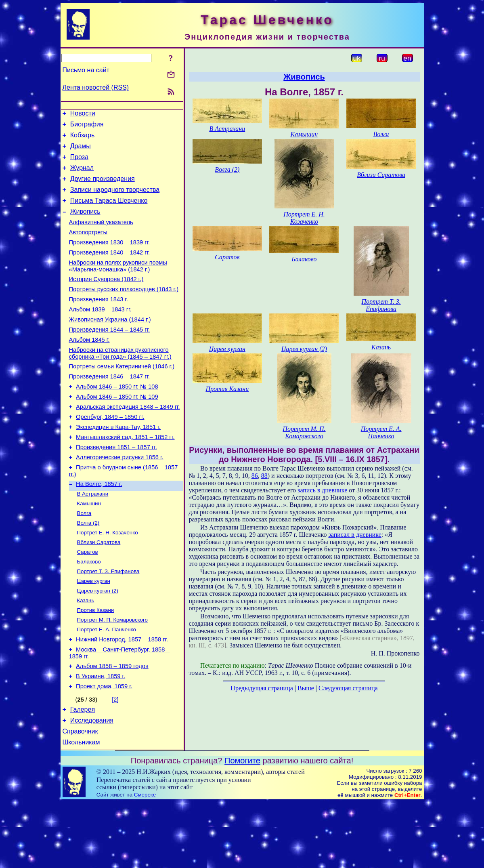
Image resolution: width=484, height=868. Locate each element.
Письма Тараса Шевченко (109, 211)
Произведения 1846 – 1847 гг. (110, 407)
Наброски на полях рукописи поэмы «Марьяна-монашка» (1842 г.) (118, 284)
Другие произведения (103, 187)
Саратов (88, 600)
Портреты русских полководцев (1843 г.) (124, 310)
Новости (83, 115)
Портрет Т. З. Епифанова (108, 621)
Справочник (80, 795)
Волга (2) (88, 569)
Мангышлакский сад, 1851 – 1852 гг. (125, 475)
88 (264, 476)
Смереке (145, 860)
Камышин (89, 547)
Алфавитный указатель (101, 235)
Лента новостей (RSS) (96, 87)
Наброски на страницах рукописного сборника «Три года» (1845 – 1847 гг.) (120, 381)
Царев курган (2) (98, 642)
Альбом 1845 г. (89, 366)
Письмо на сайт (86, 70)
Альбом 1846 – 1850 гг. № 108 (117, 418)
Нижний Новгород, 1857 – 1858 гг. (122, 695)
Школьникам (81, 808)
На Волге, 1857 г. (99, 526)
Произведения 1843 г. (99, 321)
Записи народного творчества (115, 199)
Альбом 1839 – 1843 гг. (100, 332)
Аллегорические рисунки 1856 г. (120, 497)
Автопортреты (88, 247)
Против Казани (96, 663)
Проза (79, 163)
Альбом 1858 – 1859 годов (112, 724)
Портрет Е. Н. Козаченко (108, 579)
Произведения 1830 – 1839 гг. (110, 258)
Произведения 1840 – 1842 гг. (110, 269)
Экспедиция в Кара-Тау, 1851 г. (118, 463)
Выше (306, 688)
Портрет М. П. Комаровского (112, 674)
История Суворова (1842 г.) (106, 298)
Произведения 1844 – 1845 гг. (110, 355)
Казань (86, 653)
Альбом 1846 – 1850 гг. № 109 (117, 429)
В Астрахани (93, 537)
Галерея (83, 771)
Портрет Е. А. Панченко (107, 684)
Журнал (82, 175)
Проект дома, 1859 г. (104, 747)
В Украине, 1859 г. (101, 736)
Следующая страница (348, 688)
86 (255, 476)
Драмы (81, 151)
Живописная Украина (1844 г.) (110, 344)
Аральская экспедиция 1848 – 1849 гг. (128, 441)
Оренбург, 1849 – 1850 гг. (110, 452)
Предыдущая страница (262, 688)
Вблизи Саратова (99, 590)
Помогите (242, 826)
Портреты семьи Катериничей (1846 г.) (122, 395)
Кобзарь (83, 139)
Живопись (85, 224)
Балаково (89, 611)
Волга (84, 558)
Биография (87, 127)
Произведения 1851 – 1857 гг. (116, 486)
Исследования (92, 783)
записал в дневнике (355, 535)
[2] (115, 760)
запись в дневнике (322, 490)
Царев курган (94, 632)
